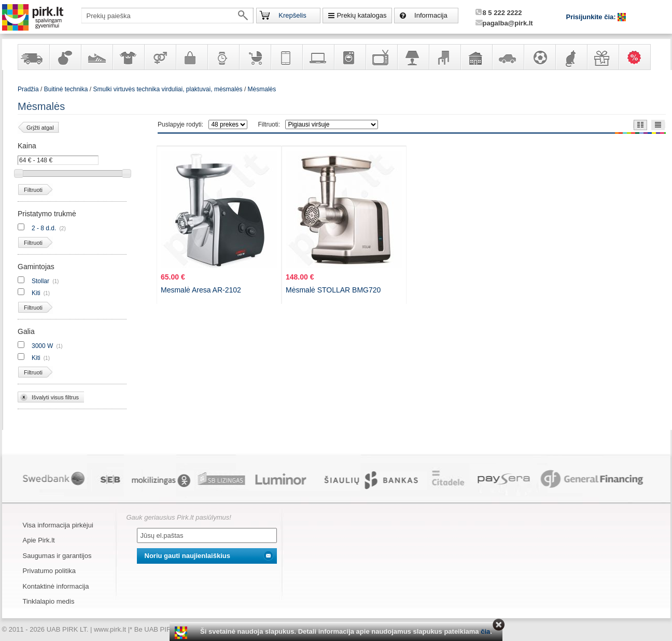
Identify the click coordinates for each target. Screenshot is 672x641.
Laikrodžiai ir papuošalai (223, 57)
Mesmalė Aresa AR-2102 (201, 290)
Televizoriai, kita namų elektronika (381, 57)
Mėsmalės (262, 89)
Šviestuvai (413, 57)
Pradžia (28, 89)
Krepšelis (292, 15)
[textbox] (167, 16)
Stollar (40, 281)
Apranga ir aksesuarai (128, 57)
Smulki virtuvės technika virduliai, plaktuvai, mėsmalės (167, 89)
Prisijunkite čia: (592, 17)
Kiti (36, 293)
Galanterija (191, 57)
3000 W (42, 346)
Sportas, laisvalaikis (539, 57)
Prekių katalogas (361, 15)
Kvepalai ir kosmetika (65, 57)
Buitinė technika (349, 57)
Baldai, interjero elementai (444, 57)
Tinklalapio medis (49, 601)
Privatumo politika (50, 571)
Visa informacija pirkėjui (58, 525)
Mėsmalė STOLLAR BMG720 (333, 290)
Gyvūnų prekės (571, 57)
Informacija (431, 15)
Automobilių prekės (508, 57)
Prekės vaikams (255, 57)
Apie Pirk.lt (39, 540)
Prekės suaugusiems (160, 57)
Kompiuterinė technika (318, 57)
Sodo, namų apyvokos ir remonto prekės (476, 57)
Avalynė (96, 57)
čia (485, 631)
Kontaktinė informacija (56, 586)
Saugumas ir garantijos (57, 556)
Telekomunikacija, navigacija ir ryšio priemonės (286, 57)
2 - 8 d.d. (44, 228)
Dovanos (603, 57)
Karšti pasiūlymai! (638, 57)
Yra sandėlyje (33, 57)
